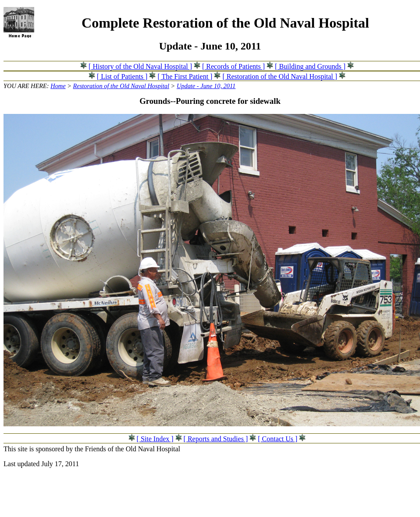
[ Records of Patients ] (233, 66)
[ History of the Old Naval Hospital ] (140, 66)
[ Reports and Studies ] (216, 439)
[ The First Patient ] (185, 76)
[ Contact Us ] (278, 439)
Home (58, 86)
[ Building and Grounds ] (310, 66)
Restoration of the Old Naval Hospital (121, 86)
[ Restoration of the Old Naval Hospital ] (280, 76)
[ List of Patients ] (122, 76)
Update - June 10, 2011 (206, 86)
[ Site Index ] (155, 439)
